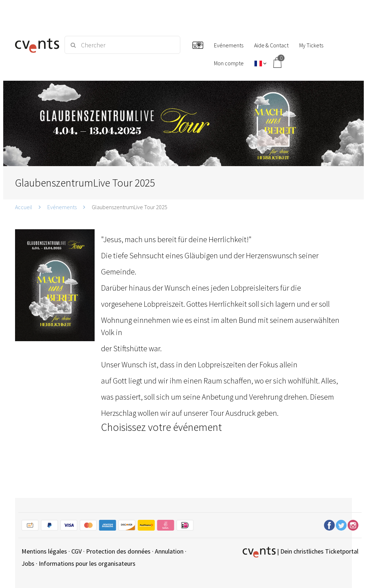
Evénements (62, 207)
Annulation (169, 551)
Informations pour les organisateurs (87, 563)
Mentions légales (44, 551)
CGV (77, 551)
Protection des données (118, 551)
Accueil (24, 207)
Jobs (28, 563)
